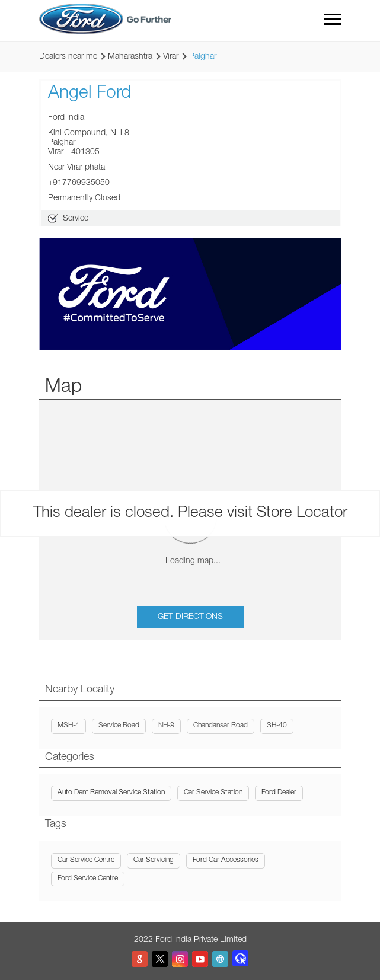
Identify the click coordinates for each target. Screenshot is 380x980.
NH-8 (166, 726)
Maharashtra (130, 57)
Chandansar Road (221, 726)
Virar (171, 57)
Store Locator (302, 513)
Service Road (119, 726)
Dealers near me (68, 57)
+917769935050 (79, 183)
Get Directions (190, 617)
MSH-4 (68, 726)
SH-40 (277, 726)
